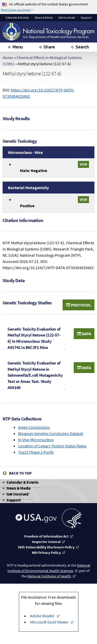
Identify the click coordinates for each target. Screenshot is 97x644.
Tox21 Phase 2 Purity (36, 452)
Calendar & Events (23, 482)
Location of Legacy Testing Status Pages (52, 446)
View (83, 164)
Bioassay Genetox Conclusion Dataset (51, 433)
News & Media (44, 18)
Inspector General (46, 542)
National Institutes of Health (49, 576)
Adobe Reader (43, 616)
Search (82, 47)
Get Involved (67, 18)
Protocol (79, 305)
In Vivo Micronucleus (36, 440)
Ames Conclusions (34, 427)
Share (49, 47)
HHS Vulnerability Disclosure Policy (46, 547)
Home (8, 58)
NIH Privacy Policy (46, 553)
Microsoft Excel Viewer (50, 622)
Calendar (17, 18)
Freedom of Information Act (46, 536)
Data (84, 334)
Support (86, 18)
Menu (18, 47)
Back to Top (20, 473)
